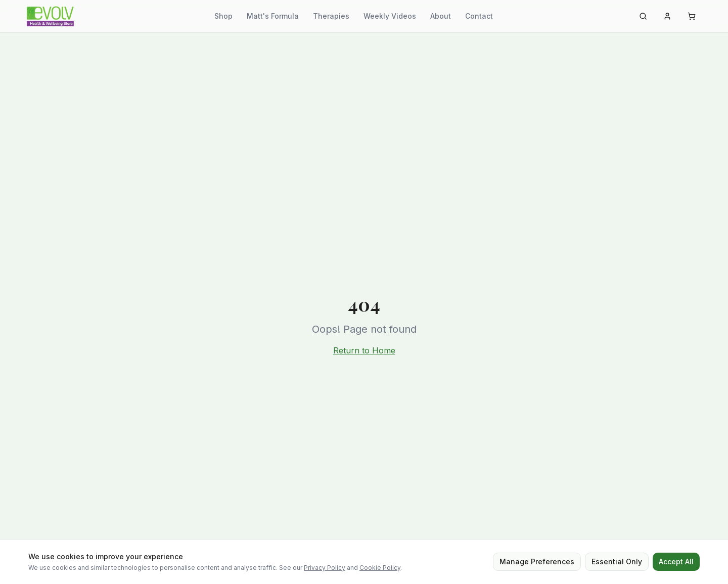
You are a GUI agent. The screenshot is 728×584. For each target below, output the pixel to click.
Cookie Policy (380, 568)
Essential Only (617, 561)
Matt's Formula (273, 16)
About (441, 16)
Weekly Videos (390, 16)
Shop (223, 16)
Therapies (331, 16)
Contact (479, 16)
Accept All (676, 561)
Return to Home (364, 350)
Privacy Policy (325, 568)
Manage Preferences (537, 561)
